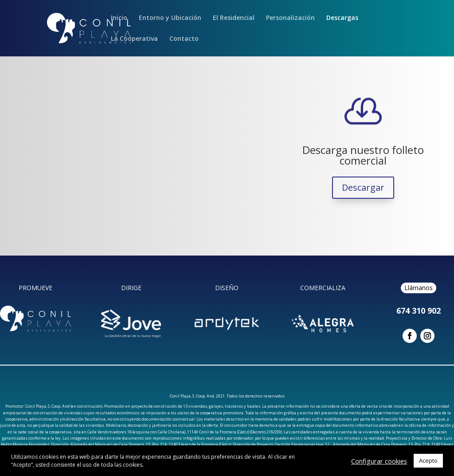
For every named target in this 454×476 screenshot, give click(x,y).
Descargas (342, 18)
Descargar (363, 187)
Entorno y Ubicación (170, 18)
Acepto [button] (428, 460)
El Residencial (234, 18)
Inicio (119, 18)
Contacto (184, 39)
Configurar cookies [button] (379, 461)
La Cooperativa (134, 39)
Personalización (290, 18)
